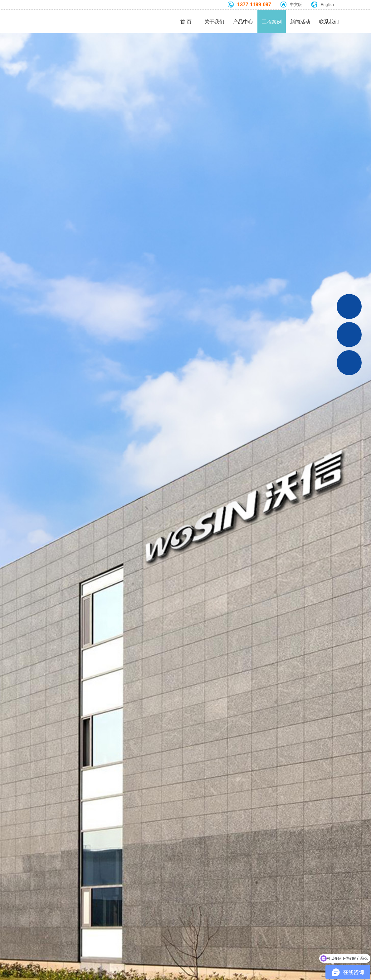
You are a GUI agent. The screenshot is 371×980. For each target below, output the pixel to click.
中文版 (296, 5)
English (327, 5)
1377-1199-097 (254, 5)
